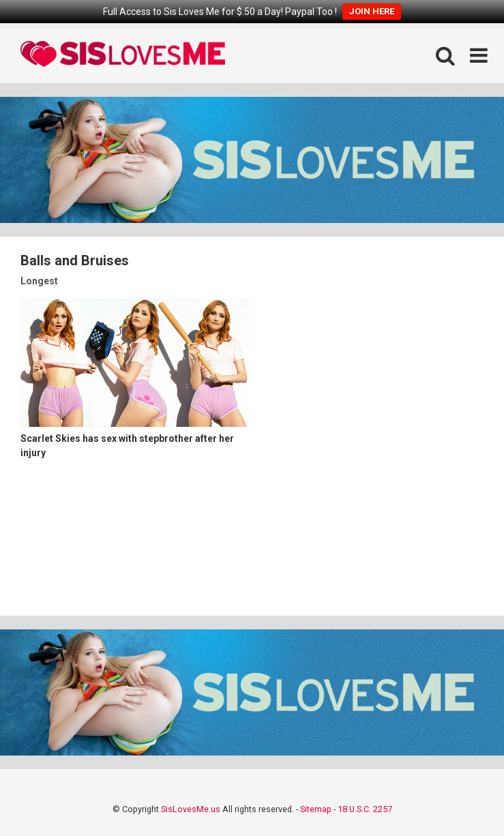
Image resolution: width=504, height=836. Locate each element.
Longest (39, 281)
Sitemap (316, 809)
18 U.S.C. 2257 (365, 809)
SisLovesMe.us (191, 809)
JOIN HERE (372, 11)
